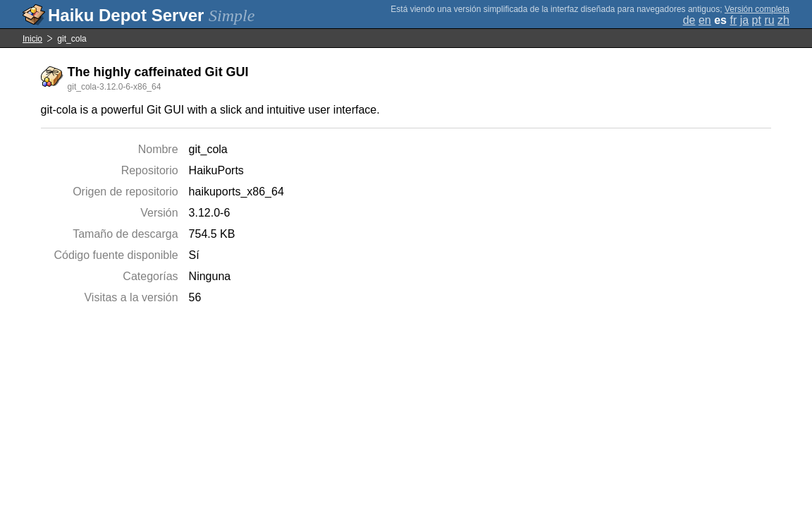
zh (783, 20)
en (705, 20)
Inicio (32, 39)
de (689, 20)
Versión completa (757, 9)
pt (757, 20)
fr (733, 20)
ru (769, 20)
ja (744, 20)
